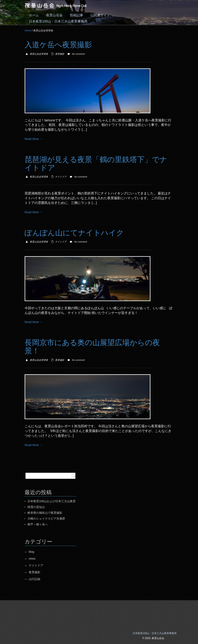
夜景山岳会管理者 (39, 54)
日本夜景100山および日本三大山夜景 (52, 501)
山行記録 (35, 579)
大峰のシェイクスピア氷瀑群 (46, 519)
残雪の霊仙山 (36, 507)
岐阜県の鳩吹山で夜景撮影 (45, 513)
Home (28, 31)
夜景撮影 (60, 54)
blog (31, 552)
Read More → (34, 139)
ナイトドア (61, 177)
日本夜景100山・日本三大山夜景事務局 (155, 633)
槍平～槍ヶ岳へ (38, 524)
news (32, 559)
